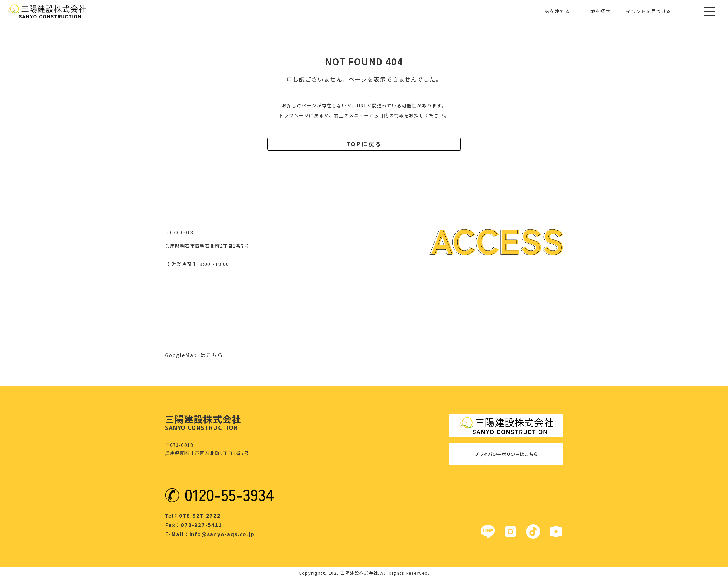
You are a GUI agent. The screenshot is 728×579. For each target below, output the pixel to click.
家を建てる (557, 11)
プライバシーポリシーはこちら (506, 454)
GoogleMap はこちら (194, 355)
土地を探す (598, 11)
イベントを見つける (649, 11)
